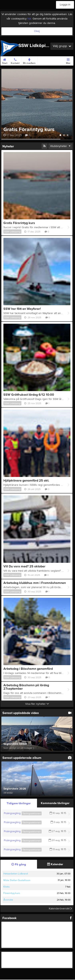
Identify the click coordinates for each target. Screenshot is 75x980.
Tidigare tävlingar (19, 803)
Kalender (55, 864)
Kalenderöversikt (60, 909)
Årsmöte (8, 900)
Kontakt (15, 61)
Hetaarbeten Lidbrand (16, 874)
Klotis (6, 887)
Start (5, 61)
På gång (19, 864)
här (29, 19)
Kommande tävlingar (55, 803)
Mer (68, 61)
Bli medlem (29, 61)
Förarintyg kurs (12, 893)
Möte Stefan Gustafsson (17, 880)
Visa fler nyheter (37, 704)
